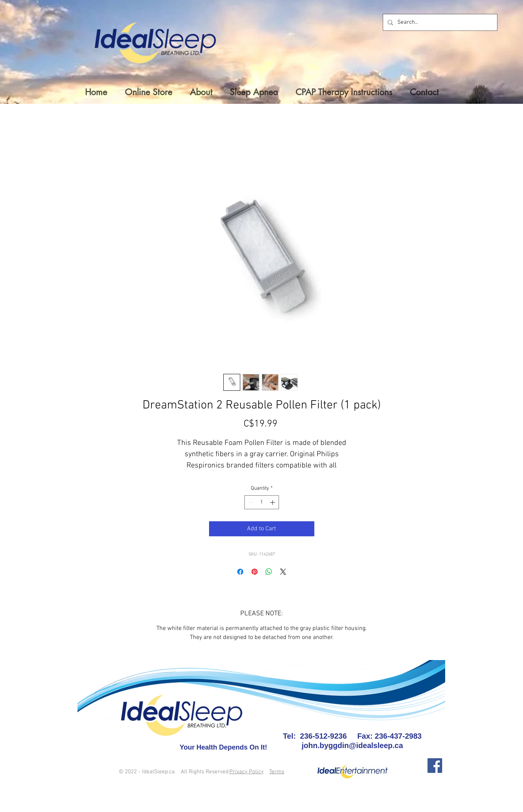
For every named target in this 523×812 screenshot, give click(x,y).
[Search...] (439, 22)
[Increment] (273, 502)
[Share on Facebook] (240, 572)
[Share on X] (283, 572)
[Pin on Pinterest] (255, 572)
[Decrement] (250, 502)
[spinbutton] (262, 502)
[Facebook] (435, 766)
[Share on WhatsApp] (269, 572)
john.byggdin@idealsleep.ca (352, 745)
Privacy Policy (246, 772)
